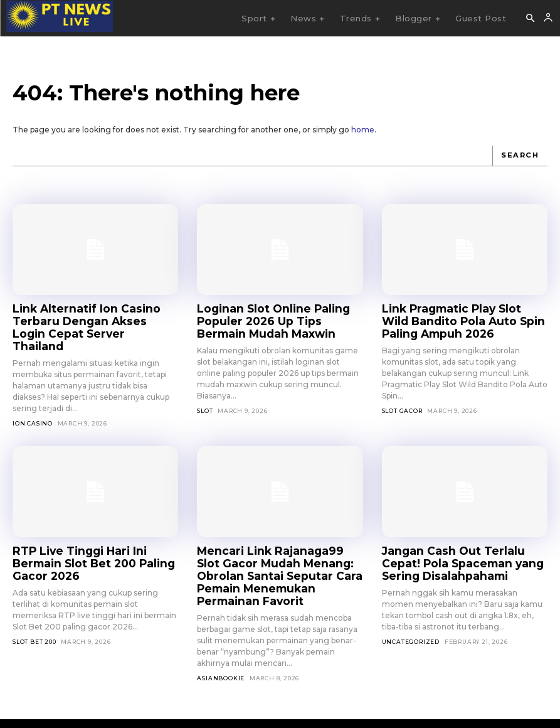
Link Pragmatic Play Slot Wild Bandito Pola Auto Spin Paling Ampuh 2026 (457, 318)
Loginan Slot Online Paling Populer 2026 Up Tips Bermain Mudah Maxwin (275, 318)
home (363, 130)
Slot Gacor (402, 405)
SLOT (205, 405)
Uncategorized (411, 618)
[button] (530, 19)
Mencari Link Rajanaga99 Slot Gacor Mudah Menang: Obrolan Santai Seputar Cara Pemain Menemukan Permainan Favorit (277, 548)
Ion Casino (33, 405)
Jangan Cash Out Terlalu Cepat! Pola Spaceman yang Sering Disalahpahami (461, 543)
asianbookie (221, 640)
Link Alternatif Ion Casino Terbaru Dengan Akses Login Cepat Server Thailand (86, 318)
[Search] (521, 156)
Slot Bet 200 (34, 608)
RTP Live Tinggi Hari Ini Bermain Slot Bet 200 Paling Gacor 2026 (93, 537)
